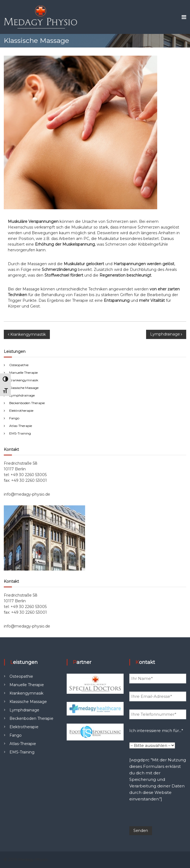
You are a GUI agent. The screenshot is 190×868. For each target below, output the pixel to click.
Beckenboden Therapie (27, 403)
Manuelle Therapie (23, 373)
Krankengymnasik (24, 380)
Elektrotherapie (21, 411)
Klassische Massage (24, 388)
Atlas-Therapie (21, 426)
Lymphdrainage (22, 395)
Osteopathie (19, 365)
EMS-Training (20, 433)
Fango (14, 418)
